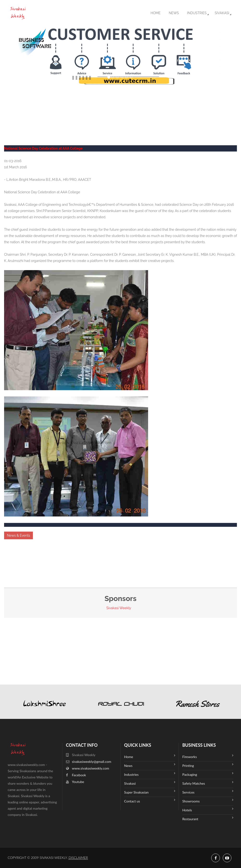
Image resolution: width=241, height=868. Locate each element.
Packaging (208, 774)
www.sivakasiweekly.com (91, 768)
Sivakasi (222, 13)
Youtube (78, 782)
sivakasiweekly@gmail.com (92, 762)
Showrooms (208, 801)
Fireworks (208, 756)
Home (156, 13)
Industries (197, 13)
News (174, 13)
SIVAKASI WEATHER (120, 103)
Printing (208, 765)
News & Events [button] (18, 535)
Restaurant (208, 818)
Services (208, 792)
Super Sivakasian (150, 792)
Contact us (150, 801)
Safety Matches (208, 783)
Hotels (208, 810)
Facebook (79, 775)
